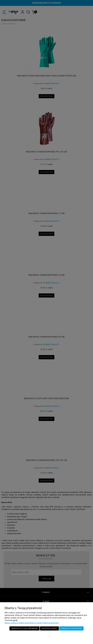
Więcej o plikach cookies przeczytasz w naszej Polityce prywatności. (32, 623)
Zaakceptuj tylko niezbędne (24, 628)
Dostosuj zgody (49, 628)
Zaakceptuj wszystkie (71, 628)
